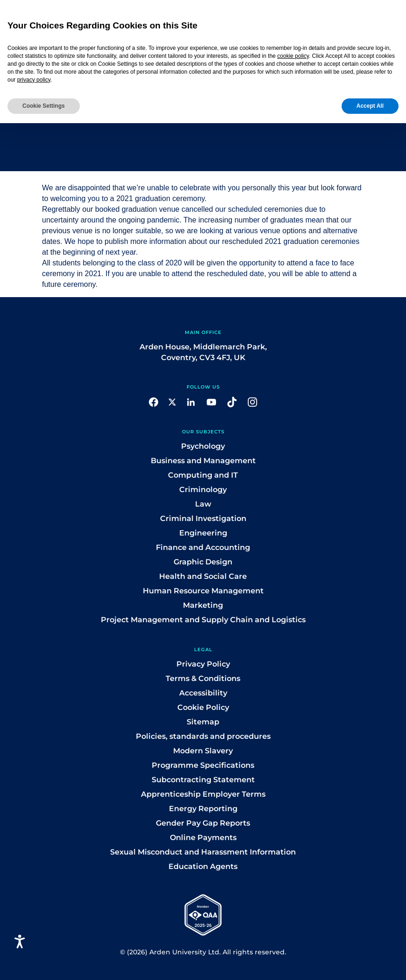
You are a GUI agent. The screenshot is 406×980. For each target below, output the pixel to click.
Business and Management (203, 461)
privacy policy (34, 80)
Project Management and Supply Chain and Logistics (203, 620)
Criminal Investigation (203, 518)
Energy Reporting (203, 809)
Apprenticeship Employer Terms (203, 794)
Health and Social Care (203, 576)
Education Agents (203, 866)
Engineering (203, 533)
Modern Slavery (203, 751)
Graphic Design (203, 562)
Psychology (203, 446)
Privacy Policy (203, 664)
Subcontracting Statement (203, 780)
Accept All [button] (370, 106)
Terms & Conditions (203, 678)
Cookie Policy (203, 707)
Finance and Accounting (203, 547)
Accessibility (203, 693)
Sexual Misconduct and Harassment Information (203, 852)
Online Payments (203, 838)
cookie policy (293, 56)
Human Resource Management (203, 591)
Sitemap (203, 722)
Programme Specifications (203, 765)
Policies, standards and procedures (203, 736)
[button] (154, 401)
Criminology (203, 490)
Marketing (203, 605)
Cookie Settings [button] (44, 106)
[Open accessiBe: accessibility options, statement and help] (20, 942)
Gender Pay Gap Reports (203, 823)
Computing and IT (203, 475)
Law (203, 504)
